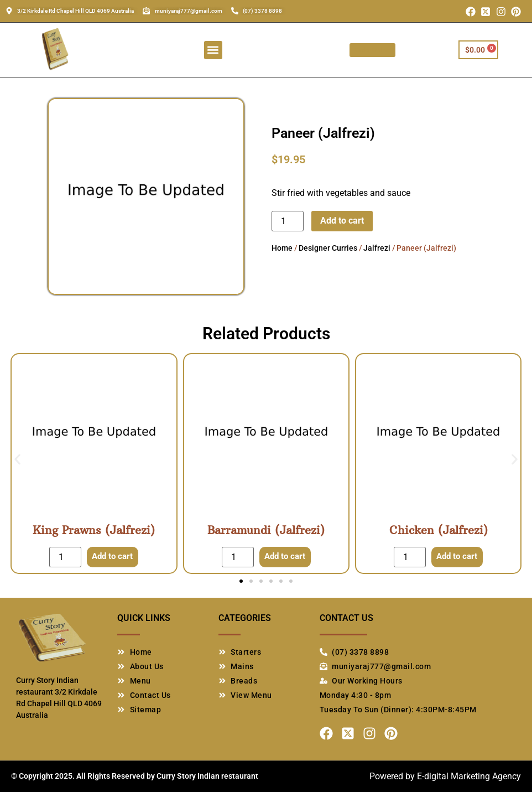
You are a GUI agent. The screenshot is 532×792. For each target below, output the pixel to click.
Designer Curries (328, 248)
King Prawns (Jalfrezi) (94, 530)
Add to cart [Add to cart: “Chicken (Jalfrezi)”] (457, 557)
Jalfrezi (377, 248)
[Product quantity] (288, 221)
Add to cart (342, 221)
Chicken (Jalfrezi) (439, 530)
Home (282, 248)
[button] (213, 50)
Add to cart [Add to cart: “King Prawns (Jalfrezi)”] (113, 557)
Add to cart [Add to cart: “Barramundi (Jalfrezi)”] (285, 557)
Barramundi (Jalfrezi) (266, 530)
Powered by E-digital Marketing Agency (445, 776)
